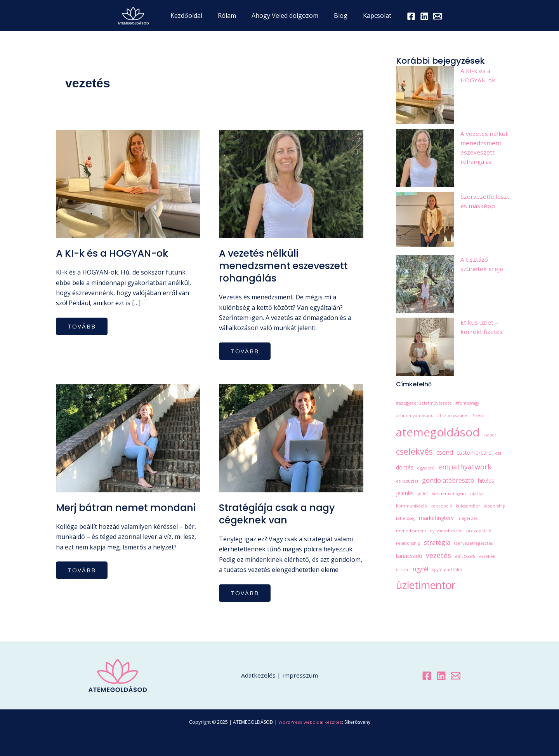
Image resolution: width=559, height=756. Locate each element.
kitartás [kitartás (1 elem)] (477, 494)
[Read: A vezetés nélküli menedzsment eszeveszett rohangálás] (291, 183)
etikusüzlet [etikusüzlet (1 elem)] (407, 481)
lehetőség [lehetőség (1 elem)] (406, 518)
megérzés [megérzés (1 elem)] (467, 518)
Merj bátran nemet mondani (104, 514)
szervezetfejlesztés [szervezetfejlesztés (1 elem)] (473, 543)
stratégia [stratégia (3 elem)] (437, 542)
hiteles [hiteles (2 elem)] (486, 481)
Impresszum (300, 675)
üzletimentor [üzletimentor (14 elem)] (426, 585)
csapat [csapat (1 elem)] (490, 435)
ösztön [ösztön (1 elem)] (403, 570)
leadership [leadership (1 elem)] (495, 506)
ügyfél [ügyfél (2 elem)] (421, 569)
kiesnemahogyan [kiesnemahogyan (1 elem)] (449, 494)
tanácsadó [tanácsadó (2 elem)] (409, 556)
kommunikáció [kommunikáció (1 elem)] (411, 506)
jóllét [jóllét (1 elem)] (423, 494)
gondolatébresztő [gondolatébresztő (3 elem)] (448, 480)
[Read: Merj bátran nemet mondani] (128, 438)
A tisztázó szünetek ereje (482, 264)
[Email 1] (430, 16)
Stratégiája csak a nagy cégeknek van (281, 514)
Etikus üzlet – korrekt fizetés (482, 327)
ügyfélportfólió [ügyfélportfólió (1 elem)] (447, 570)
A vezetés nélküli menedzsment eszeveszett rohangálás (286, 266)
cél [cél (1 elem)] (498, 453)
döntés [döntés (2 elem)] (405, 467)
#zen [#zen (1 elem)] (478, 415)
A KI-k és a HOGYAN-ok (115, 253)
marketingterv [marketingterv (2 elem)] (436, 518)
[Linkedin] (441, 676)
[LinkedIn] (417, 16)
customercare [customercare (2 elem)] (474, 453)
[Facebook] (403, 16)
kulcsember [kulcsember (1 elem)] (468, 506)
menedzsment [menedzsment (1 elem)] (411, 531)
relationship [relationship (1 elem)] (408, 543)
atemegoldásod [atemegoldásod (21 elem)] (438, 432)
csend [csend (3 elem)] (445, 452)
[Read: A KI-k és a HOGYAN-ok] (128, 183)
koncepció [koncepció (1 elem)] (441, 506)
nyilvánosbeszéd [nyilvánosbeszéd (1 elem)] (446, 531)
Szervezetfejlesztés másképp (485, 201)
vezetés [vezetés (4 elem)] (438, 555)
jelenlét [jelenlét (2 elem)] (405, 493)
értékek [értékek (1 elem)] (487, 556)
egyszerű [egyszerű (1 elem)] (426, 468)
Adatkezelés (258, 675)
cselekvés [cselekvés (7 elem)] (414, 451)
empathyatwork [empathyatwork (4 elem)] (465, 467)
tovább (84, 324)
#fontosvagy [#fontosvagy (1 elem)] (467, 403)
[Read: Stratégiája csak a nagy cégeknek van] (291, 438)
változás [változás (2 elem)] (465, 556)
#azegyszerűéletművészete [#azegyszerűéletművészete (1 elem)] (424, 403)
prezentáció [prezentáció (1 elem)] (479, 531)
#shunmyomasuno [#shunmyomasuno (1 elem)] (415, 415)
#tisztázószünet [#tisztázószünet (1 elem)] (453, 415)
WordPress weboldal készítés (310, 722)
